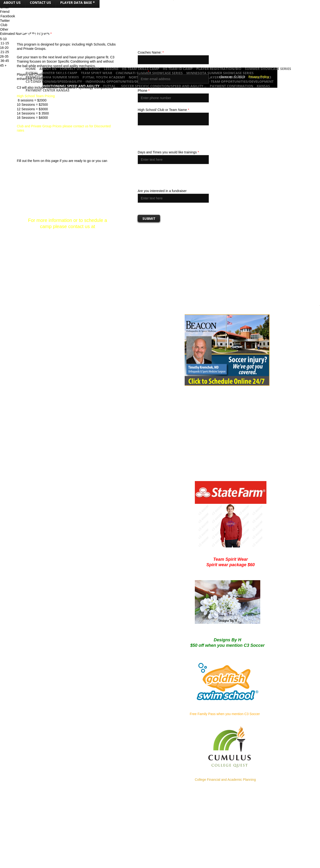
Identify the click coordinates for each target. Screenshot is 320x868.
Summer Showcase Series (268, 69)
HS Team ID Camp (178, 69)
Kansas (263, 86)
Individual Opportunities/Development (122, 81)
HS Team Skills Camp (141, 69)
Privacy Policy (259, 77)
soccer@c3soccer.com (67, 233)
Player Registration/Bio (219, 69)
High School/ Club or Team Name (163, 110)
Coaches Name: (151, 52)
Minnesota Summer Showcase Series (220, 73)
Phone (144, 91)
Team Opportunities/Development (242, 81)
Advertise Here (219, 864)
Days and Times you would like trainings (168, 152)
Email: (143, 72)
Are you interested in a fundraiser (162, 191)
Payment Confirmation (231, 86)
